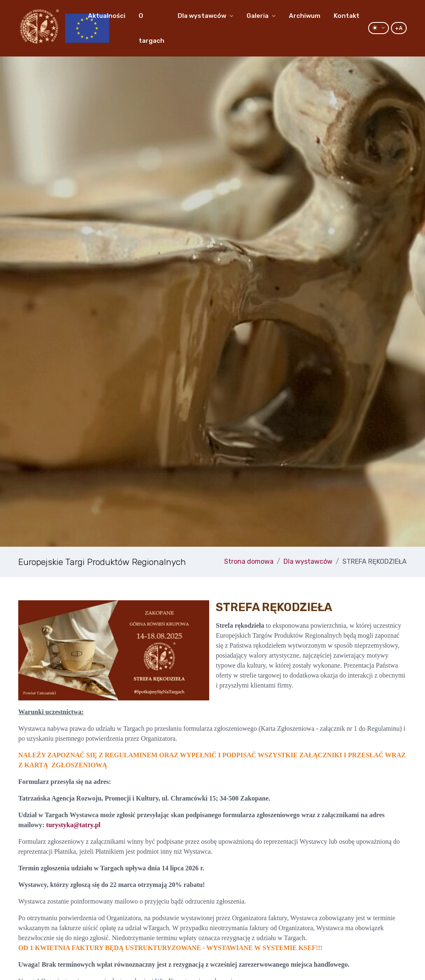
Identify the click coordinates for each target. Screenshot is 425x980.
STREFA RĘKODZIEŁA (375, 561)
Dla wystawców (308, 561)
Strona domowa (249, 561)
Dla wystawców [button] (202, 16)
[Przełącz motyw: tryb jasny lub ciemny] (379, 28)
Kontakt (347, 16)
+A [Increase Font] (399, 28)
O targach (151, 28)
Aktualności (107, 16)
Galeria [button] (258, 16)
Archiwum (305, 16)
